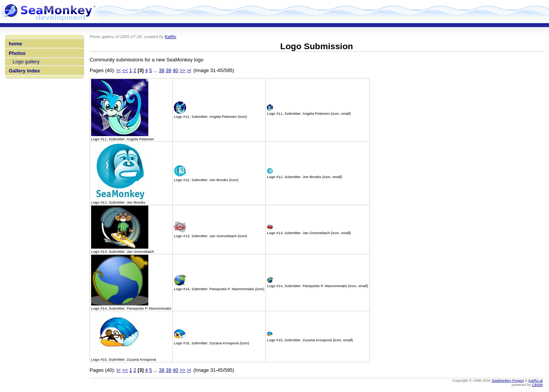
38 (162, 70)
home (15, 44)
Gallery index (24, 71)
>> (182, 70)
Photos (17, 53)
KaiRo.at (535, 380)
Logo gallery (26, 62)
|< (119, 70)
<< (125, 70)
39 (169, 70)
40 (175, 70)
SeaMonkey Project (508, 380)
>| (189, 70)
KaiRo (170, 37)
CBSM (537, 385)
